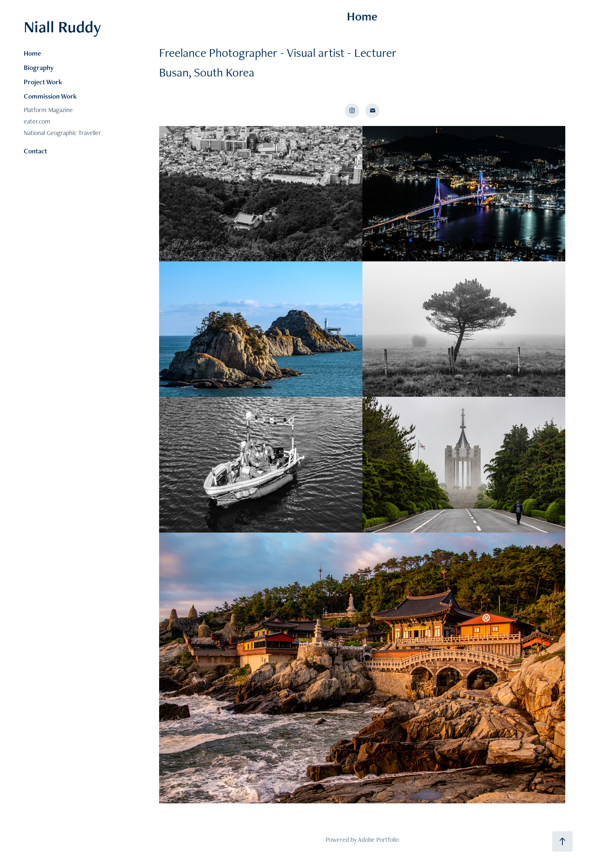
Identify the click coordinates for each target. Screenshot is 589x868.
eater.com (37, 121)
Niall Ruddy (62, 27)
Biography (39, 67)
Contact (35, 151)
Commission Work (50, 96)
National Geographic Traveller (62, 133)
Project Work (43, 82)
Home (32, 53)
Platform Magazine (48, 110)
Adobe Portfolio (378, 840)
